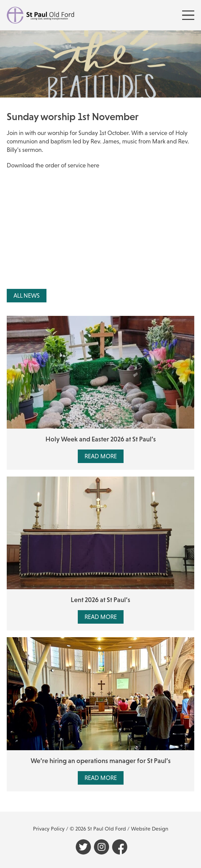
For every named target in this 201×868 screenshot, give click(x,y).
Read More (101, 456)
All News (27, 296)
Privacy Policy (49, 829)
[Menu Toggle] (188, 15)
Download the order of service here (53, 165)
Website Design (150, 829)
